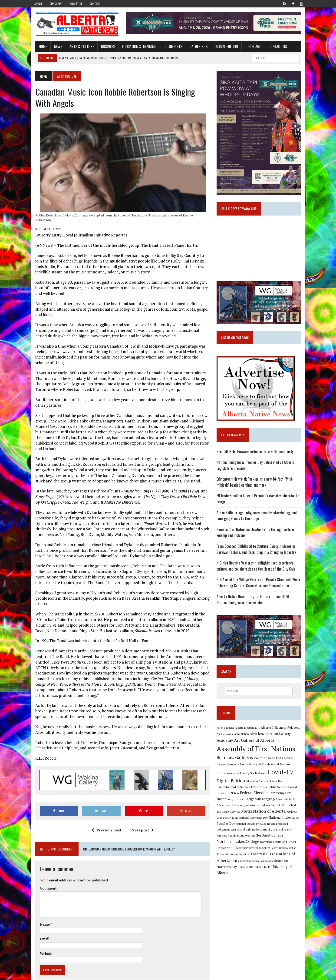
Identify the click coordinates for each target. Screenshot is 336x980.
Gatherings (194, 47)
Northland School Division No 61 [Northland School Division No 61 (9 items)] (237, 852)
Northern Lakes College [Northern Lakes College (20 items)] (268, 845)
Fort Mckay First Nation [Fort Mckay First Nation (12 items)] (273, 803)
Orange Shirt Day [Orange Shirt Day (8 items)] (267, 852)
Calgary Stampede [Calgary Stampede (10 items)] (229, 774)
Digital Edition (222, 47)
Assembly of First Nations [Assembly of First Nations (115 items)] (258, 758)
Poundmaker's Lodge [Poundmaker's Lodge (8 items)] (289, 852)
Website (42, 942)
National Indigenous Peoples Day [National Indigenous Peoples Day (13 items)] (273, 827)
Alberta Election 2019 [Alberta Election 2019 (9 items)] (249, 737)
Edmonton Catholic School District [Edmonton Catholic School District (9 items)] (268, 791)
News (54, 47)
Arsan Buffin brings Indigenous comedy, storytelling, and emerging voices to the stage (258, 524)
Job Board (249, 47)
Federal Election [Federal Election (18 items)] (241, 802)
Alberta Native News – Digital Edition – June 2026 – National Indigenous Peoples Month (256, 608)
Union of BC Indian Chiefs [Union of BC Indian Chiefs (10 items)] (261, 870)
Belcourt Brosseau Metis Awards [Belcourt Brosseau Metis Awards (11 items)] (273, 768)
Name (41, 913)
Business (104, 47)
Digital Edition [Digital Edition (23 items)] (232, 790)
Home (38, 47)
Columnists (168, 47)
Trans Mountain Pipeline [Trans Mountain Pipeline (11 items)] (253, 858)
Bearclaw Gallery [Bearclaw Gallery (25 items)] (234, 767)
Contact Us (273, 47)
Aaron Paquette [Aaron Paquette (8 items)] (227, 737)
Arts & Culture (77, 47)
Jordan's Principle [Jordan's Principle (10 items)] (252, 814)
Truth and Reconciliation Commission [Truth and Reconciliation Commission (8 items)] (274, 865)
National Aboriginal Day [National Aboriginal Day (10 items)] (233, 827)
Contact (95, 4)
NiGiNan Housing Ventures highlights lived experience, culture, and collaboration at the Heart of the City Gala (258, 574)
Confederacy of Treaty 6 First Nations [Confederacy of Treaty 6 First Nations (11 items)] (267, 774)
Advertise (76, 4)
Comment (44, 877)
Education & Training (135, 47)
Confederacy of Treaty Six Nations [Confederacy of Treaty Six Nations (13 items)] (243, 783)
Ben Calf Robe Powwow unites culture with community (257, 459)
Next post (141, 819)
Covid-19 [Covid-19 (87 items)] (282, 782)
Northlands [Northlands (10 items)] (297, 845)
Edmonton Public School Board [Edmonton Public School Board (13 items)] (261, 796)
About (38, 4)
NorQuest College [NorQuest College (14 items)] (232, 845)
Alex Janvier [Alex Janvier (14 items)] (261, 743)
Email (41, 928)
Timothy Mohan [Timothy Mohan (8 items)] (227, 858)
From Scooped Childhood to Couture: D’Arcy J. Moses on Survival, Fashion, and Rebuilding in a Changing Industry (258, 557)
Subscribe (56, 4)
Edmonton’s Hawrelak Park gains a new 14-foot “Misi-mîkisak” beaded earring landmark (257, 490)
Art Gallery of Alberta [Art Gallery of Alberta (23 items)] (256, 750)
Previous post (105, 819)
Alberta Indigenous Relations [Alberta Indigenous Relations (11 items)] (282, 737)
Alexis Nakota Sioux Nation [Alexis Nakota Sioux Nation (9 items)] (234, 744)
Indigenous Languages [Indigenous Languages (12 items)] (238, 809)
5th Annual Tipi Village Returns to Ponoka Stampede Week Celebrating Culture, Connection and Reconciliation (260, 591)
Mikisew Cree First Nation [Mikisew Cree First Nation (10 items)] (280, 821)
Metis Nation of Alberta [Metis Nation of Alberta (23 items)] (240, 821)
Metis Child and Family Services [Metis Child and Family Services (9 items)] (282, 815)
